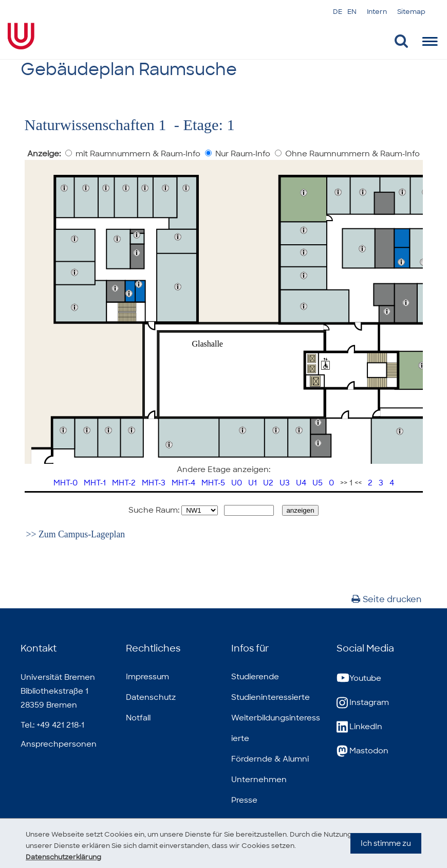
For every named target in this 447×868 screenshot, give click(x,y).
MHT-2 (124, 483)
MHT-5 (213, 483)
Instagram (363, 703)
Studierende (255, 677)
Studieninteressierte (271, 697)
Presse (244, 800)
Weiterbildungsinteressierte (276, 728)
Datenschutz (151, 697)
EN (352, 12)
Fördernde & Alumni (270, 759)
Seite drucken (386, 599)
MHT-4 (183, 483)
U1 (253, 483)
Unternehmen (259, 780)
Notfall (138, 718)
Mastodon (362, 751)
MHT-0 (66, 483)
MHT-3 (154, 483)
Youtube (359, 679)
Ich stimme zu (386, 853)
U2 (268, 483)
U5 (318, 483)
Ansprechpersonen (59, 744)
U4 (301, 483)
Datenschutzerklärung (67, 857)
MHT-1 (95, 483)
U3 (285, 483)
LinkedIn (359, 727)
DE (338, 12)
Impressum (147, 677)
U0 (237, 483)
